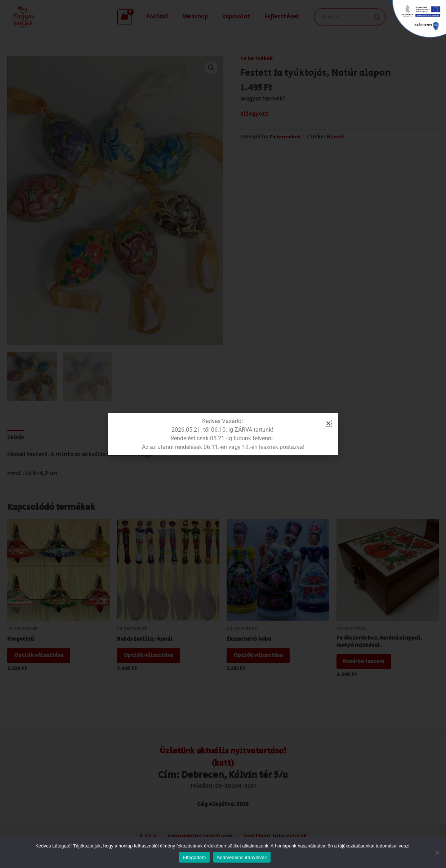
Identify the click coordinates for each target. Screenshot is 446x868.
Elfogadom (194, 857)
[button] (328, 423)
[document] (223, 434)
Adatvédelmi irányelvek (242, 857)
